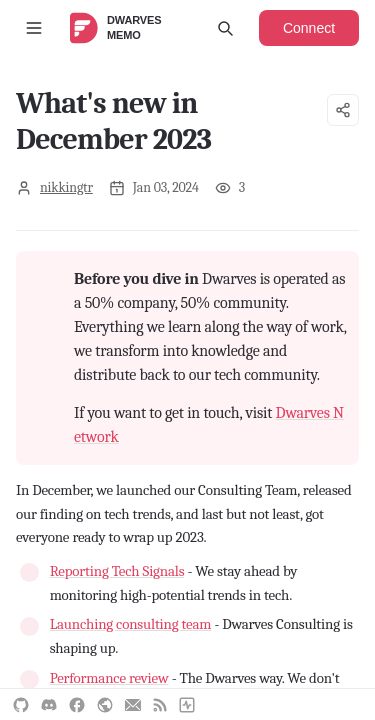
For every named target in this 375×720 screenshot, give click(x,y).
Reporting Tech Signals (117, 571)
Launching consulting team (131, 624)
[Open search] (225, 28)
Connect (309, 28)
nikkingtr (66, 187)
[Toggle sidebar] (34, 28)
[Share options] (343, 110)
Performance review (109, 678)
